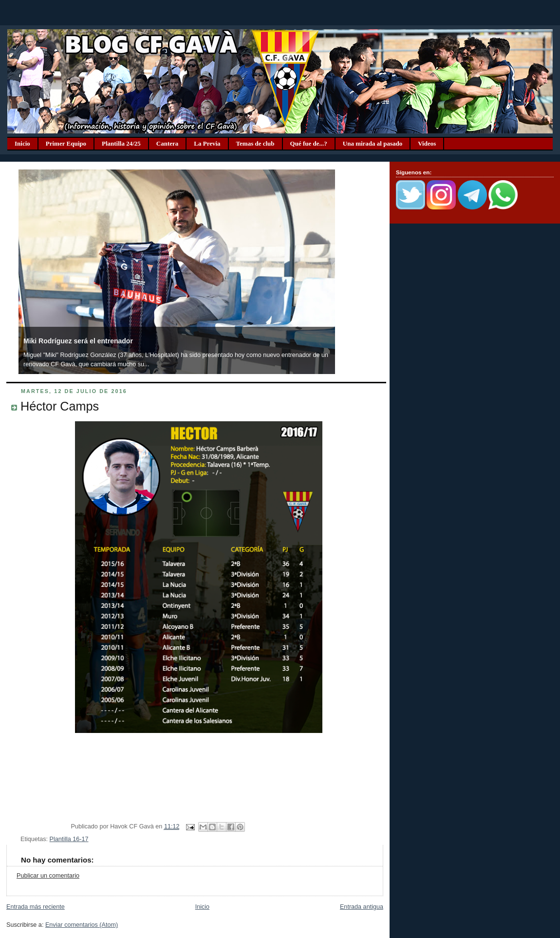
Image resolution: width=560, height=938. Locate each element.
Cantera (168, 143)
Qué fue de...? (309, 143)
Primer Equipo (66, 143)
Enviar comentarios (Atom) (82, 925)
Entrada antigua (362, 907)
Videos (427, 143)
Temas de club (255, 143)
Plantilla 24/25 (121, 143)
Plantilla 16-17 (69, 839)
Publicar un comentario (48, 876)
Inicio (22, 143)
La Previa (207, 143)
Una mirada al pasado (373, 143)
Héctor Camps (60, 406)
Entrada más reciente (36, 907)
